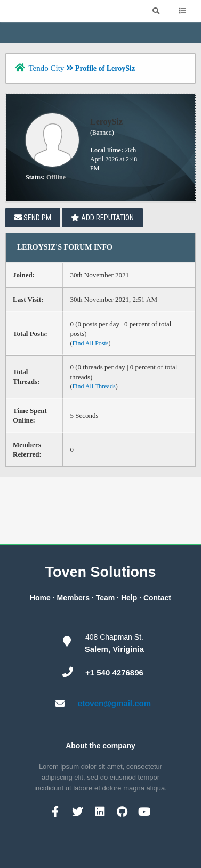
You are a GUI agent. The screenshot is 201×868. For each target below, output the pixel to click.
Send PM (33, 218)
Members (73, 598)
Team (106, 598)
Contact (157, 598)
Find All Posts (91, 343)
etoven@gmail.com (114, 703)
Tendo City (46, 68)
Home (40, 598)
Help (129, 598)
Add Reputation (102, 218)
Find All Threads (94, 386)
